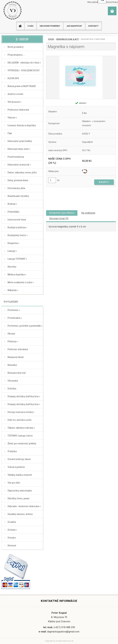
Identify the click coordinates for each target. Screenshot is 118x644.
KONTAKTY (93, 26)
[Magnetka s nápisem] (81, 77)
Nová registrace (109, 2)
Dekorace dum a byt (68, 39)
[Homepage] (22, 26)
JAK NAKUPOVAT (74, 26)
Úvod (51, 39)
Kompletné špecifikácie (62, 213)
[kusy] (52, 180)
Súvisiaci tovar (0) (59, 218)
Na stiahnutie (88, 213)
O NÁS (30, 26)
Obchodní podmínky (50, 26)
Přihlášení (93, 2)
